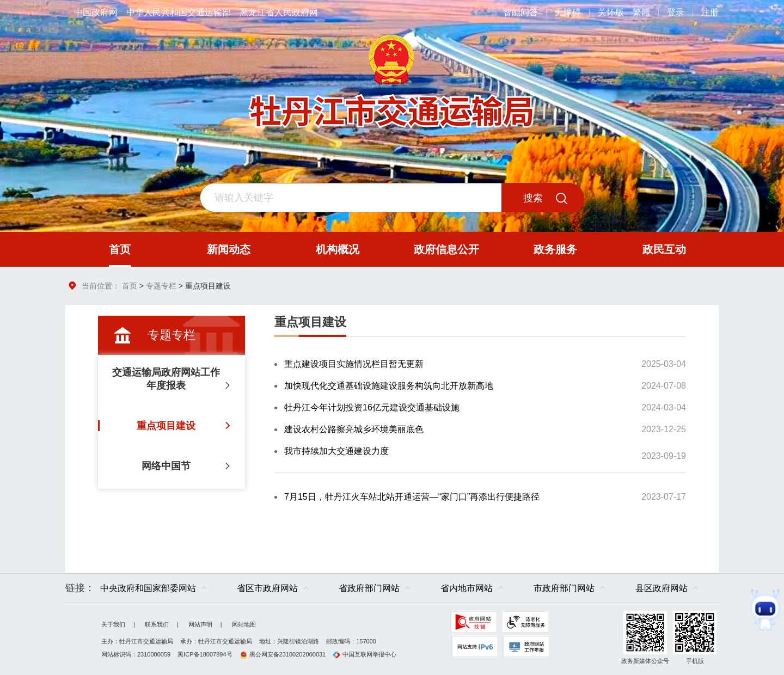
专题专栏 (161, 286)
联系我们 (157, 624)
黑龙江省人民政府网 (279, 12)
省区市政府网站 (267, 588)
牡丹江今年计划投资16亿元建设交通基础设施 (372, 407)
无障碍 (568, 12)
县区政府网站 (661, 588)
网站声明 (200, 624)
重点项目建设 (310, 322)
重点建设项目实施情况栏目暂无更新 (354, 364)
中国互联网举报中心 (365, 654)
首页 (130, 286)
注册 (710, 12)
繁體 (641, 12)
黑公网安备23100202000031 (283, 654)
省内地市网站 (467, 588)
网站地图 (244, 624)
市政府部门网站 (564, 588)
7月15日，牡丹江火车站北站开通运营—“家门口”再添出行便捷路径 (412, 497)
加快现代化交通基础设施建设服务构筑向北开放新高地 (389, 386)
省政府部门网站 (369, 588)
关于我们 (113, 624)
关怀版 (611, 12)
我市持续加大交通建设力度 (336, 451)
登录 (676, 12)
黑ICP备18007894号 (205, 654)
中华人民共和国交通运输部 (179, 12)
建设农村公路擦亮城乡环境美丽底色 (354, 429)
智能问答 (520, 12)
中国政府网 (96, 12)
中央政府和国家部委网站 (148, 588)
